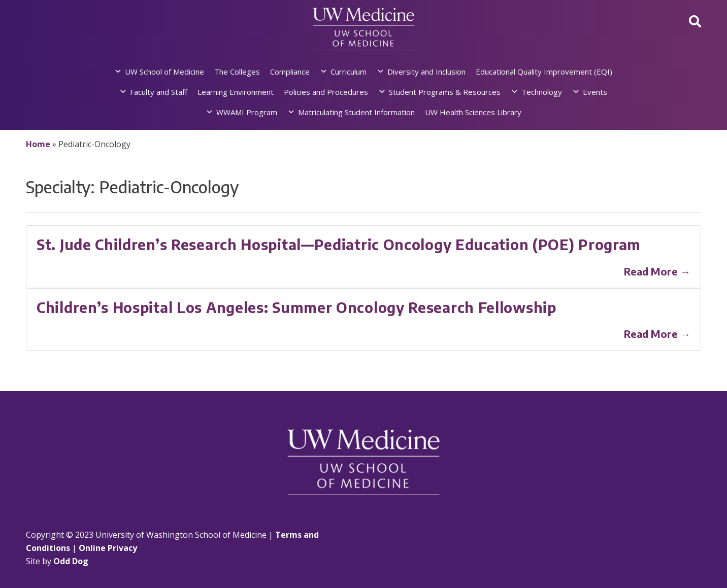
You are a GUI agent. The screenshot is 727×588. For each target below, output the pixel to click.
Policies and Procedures (326, 92)
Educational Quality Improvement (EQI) (544, 72)
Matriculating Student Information (356, 112)
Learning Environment (236, 92)
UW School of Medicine (164, 72)
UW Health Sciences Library (473, 112)
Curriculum (349, 72)
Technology (542, 92)
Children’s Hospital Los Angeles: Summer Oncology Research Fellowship (296, 307)
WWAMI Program (247, 112)
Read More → (657, 271)
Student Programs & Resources (445, 92)
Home (38, 144)
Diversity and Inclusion (426, 72)
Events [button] (595, 92)
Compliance (290, 72)
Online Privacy (108, 548)
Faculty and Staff (159, 92)
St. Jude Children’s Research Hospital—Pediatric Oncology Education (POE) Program (339, 244)
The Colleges (237, 72)
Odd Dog (71, 561)
